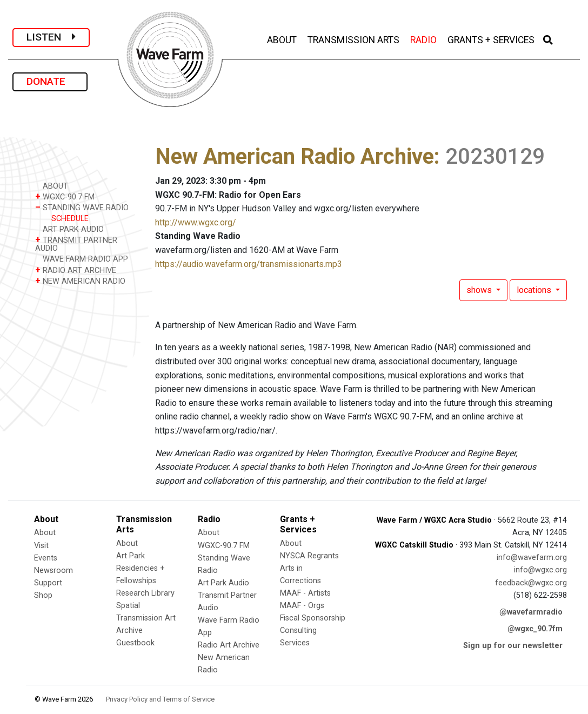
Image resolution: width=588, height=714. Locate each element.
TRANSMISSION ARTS (355, 39)
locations (535, 290)
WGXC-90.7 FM (65, 196)
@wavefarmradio (531, 612)
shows (480, 290)
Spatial (128, 606)
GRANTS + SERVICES (492, 39)
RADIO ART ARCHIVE (76, 270)
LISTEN (51, 37)
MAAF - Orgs (302, 606)
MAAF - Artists (305, 593)
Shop (43, 595)
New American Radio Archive (295, 156)
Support (48, 583)
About (45, 533)
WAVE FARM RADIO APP (82, 259)
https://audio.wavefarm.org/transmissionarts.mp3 (249, 264)
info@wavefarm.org (532, 558)
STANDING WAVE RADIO (82, 207)
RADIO (425, 39)
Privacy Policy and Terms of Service (160, 699)
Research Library (145, 593)
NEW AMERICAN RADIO (80, 281)
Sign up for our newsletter (513, 646)
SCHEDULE (70, 219)
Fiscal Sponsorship (313, 618)
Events (46, 558)
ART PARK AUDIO (69, 229)
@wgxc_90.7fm (535, 629)
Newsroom (54, 570)
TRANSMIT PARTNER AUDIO (76, 244)
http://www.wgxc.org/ (196, 222)
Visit (41, 546)
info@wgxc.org (540, 570)
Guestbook (135, 643)
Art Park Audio (223, 583)
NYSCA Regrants (309, 556)
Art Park (131, 556)
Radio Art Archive (229, 645)
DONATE (50, 81)
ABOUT (283, 39)
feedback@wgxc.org (531, 583)
